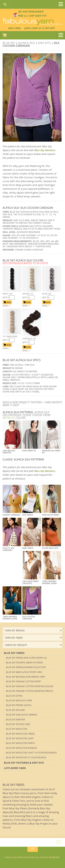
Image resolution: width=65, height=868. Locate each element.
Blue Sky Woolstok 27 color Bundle (26, 757)
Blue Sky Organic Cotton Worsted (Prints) (30, 691)
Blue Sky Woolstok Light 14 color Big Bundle (31, 753)
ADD (7, 302)
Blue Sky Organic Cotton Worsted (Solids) (30, 686)
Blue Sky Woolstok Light (20, 738)
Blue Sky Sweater (16, 720)
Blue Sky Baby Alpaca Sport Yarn (24, 672)
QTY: (5, 297)
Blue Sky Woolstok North (21, 743)
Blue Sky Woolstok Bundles (22, 748)
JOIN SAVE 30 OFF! (40, 28)
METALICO (9, 418)
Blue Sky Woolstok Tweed (20, 734)
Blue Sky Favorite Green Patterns (25, 663)
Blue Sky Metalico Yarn (19, 701)
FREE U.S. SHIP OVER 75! (32, 16)
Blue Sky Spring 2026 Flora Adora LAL (27, 658)
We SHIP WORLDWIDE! (31, 11)
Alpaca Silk (27, 43)
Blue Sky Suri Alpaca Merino (22, 715)
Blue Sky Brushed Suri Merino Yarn (25, 677)
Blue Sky (9, 43)
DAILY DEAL (14, 28)
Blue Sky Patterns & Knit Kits (24, 763)
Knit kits (44, 43)
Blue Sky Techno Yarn (18, 724)
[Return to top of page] (33, 849)
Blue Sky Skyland (16, 710)
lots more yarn (15, 768)
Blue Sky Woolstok (17, 729)
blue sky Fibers (14, 653)
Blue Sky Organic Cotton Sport (23, 681)
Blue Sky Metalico (45, 150)
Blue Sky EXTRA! (14, 696)
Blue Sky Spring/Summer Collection (26, 667)
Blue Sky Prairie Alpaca (19, 705)
